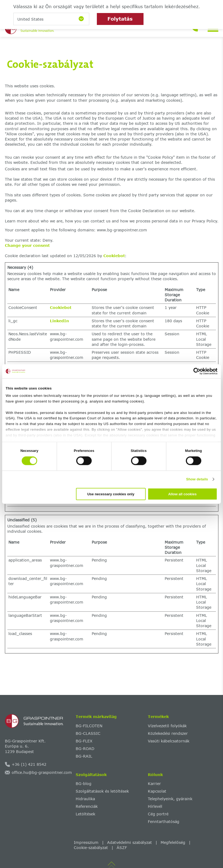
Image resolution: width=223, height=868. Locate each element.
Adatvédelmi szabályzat (130, 842)
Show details (197, 479)
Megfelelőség (173, 842)
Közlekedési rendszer (168, 733)
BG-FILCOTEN (89, 726)
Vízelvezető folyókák (167, 726)
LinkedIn (59, 321)
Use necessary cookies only (111, 494)
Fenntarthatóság (164, 821)
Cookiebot (114, 256)
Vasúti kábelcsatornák (169, 741)
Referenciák (87, 806)
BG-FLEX (84, 741)
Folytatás (120, 19)
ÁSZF (122, 848)
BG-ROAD (85, 749)
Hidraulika (85, 799)
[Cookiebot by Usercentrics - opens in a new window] (194, 371)
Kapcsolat (157, 791)
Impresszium (86, 842)
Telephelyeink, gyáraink (170, 799)
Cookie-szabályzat (91, 848)
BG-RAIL (84, 756)
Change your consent (27, 245)
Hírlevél (155, 806)
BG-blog (84, 784)
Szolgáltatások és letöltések (102, 791)
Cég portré (158, 814)
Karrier (154, 784)
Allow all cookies (182, 494)
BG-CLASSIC (88, 733)
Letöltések (85, 814)
